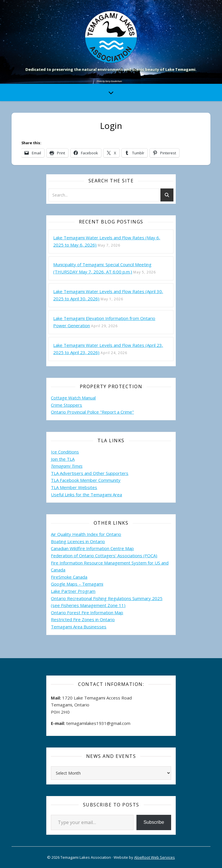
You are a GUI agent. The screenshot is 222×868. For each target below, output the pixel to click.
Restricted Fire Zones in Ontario (83, 619)
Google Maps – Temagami (77, 584)
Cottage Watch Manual (73, 398)
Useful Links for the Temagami (82, 495)
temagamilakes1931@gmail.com (98, 723)
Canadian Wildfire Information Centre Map (92, 548)
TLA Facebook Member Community (86, 480)
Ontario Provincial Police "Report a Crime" (92, 412)
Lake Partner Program (73, 591)
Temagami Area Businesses (79, 627)
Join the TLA (63, 459)
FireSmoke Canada (69, 577)
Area (117, 495)
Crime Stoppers (66, 405)
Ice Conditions (65, 452)
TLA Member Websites (74, 487)
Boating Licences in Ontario (78, 541)
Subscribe (154, 822)
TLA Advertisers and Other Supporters (90, 473)
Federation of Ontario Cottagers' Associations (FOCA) (104, 556)
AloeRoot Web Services (155, 857)
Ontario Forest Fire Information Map (87, 612)
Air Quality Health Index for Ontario (86, 534)
